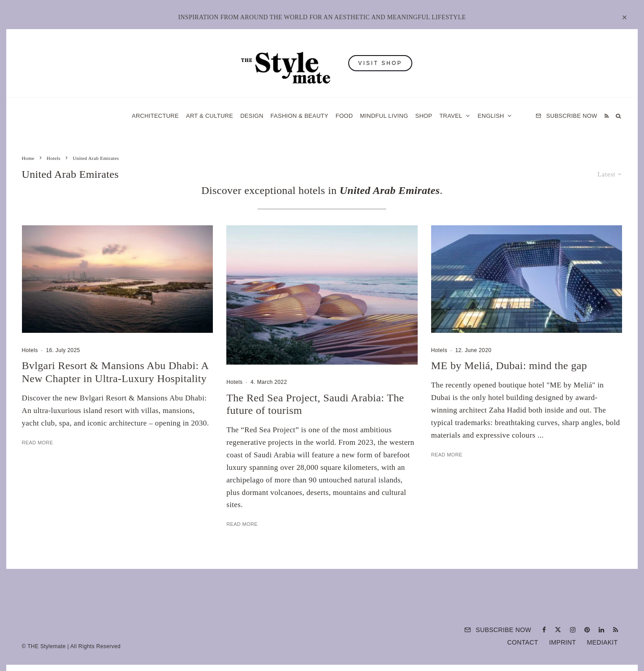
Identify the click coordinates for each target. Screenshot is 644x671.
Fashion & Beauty (300, 116)
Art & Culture (210, 116)
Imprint (562, 642)
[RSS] (607, 116)
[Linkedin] (601, 630)
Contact (523, 642)
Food (344, 116)
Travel (451, 116)
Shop (424, 116)
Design (252, 116)
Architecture (155, 116)
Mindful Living (384, 116)
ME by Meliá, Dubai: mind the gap (509, 366)
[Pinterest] (587, 630)
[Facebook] (544, 630)
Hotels (30, 350)
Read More (38, 443)
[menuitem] (495, 116)
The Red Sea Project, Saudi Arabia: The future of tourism (315, 404)
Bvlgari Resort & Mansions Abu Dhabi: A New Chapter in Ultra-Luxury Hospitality (115, 372)
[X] (558, 630)
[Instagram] (573, 630)
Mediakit (603, 642)
